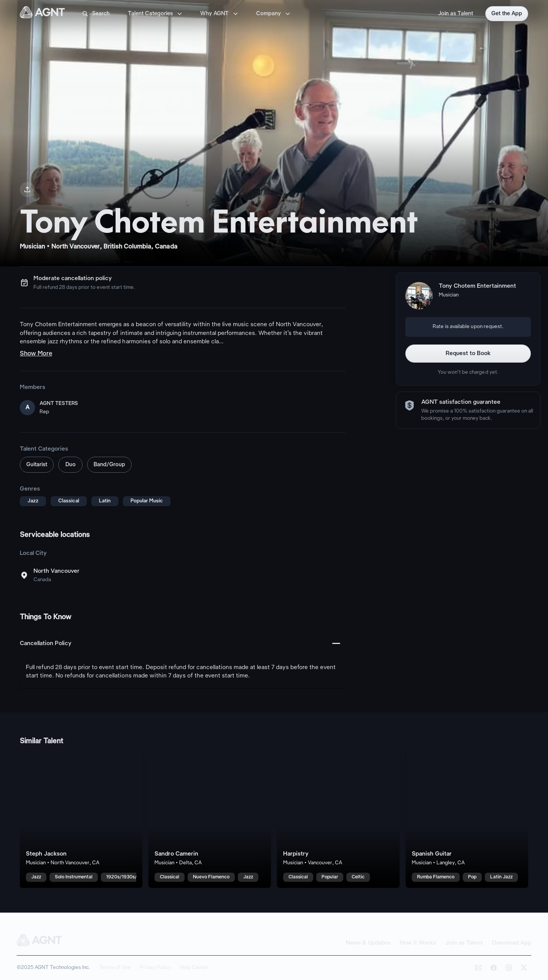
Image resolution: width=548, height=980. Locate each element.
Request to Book (468, 354)
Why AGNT (220, 14)
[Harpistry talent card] (338, 819)
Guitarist (37, 465)
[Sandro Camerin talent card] (210, 819)
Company (274, 14)
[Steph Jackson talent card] (81, 819)
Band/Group (109, 465)
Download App (512, 943)
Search (96, 14)
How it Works (418, 943)
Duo (71, 465)
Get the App (507, 14)
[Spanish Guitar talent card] (467, 819)
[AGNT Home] (42, 14)
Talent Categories (156, 14)
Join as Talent (456, 14)
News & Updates (368, 943)
